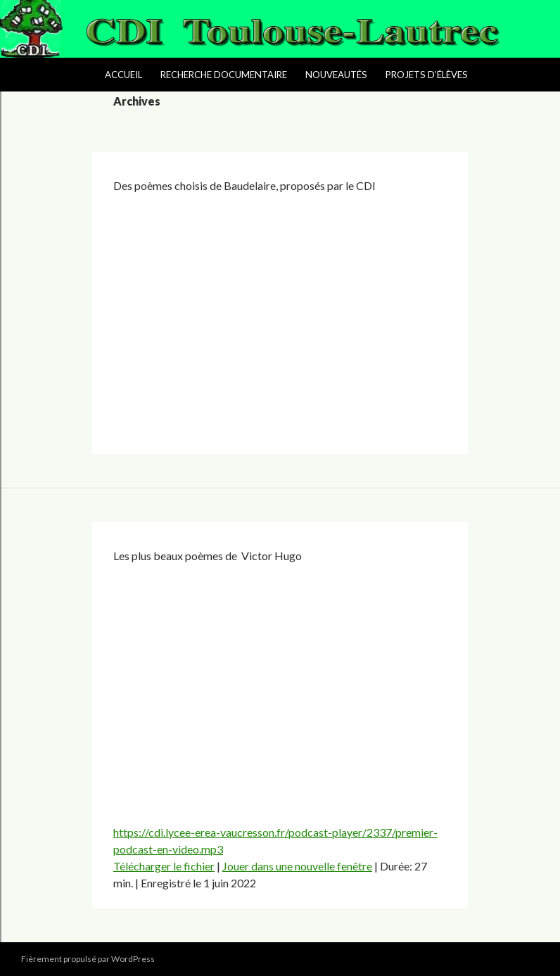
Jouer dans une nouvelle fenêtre (297, 866)
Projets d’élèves (427, 75)
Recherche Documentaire (224, 75)
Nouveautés (336, 75)
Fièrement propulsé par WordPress (88, 959)
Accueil (123, 75)
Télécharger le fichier (164, 866)
